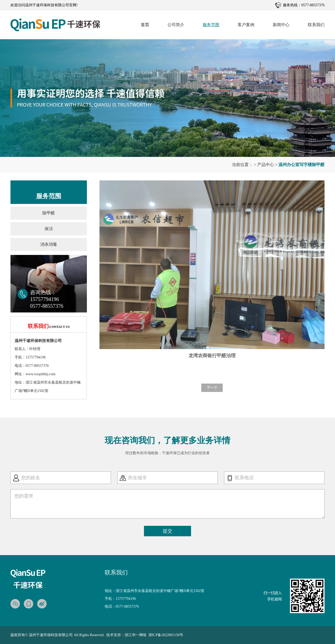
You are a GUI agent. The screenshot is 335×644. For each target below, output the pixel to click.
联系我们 (316, 25)
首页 (145, 25)
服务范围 (211, 25)
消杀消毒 (49, 244)
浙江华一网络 (136, 635)
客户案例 (246, 25)
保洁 (49, 229)
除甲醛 (49, 213)
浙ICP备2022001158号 (166, 635)
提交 (167, 531)
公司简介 (176, 25)
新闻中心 (281, 25)
